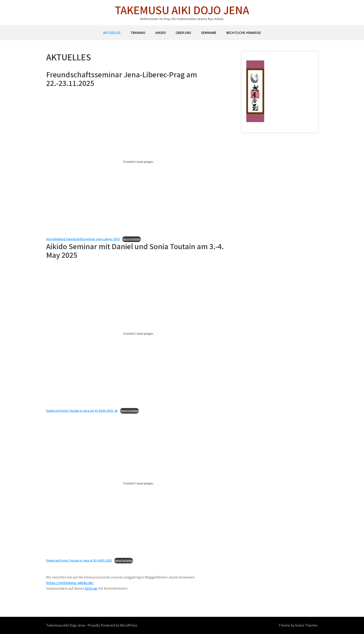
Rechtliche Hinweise (244, 33)
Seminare (209, 33)
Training (138, 33)
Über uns (183, 33)
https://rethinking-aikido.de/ (70, 583)
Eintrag (91, 588)
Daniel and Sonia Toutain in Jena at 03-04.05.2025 (79, 560)
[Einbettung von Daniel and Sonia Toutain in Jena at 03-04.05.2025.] (139, 483)
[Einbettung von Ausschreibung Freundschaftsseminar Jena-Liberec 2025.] (139, 162)
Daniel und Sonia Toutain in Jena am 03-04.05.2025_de (82, 411)
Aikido (161, 33)
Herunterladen (132, 239)
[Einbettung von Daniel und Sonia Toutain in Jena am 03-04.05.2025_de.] (139, 333)
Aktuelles (112, 33)
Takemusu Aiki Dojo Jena (182, 10)
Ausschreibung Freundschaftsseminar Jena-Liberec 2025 (83, 239)
